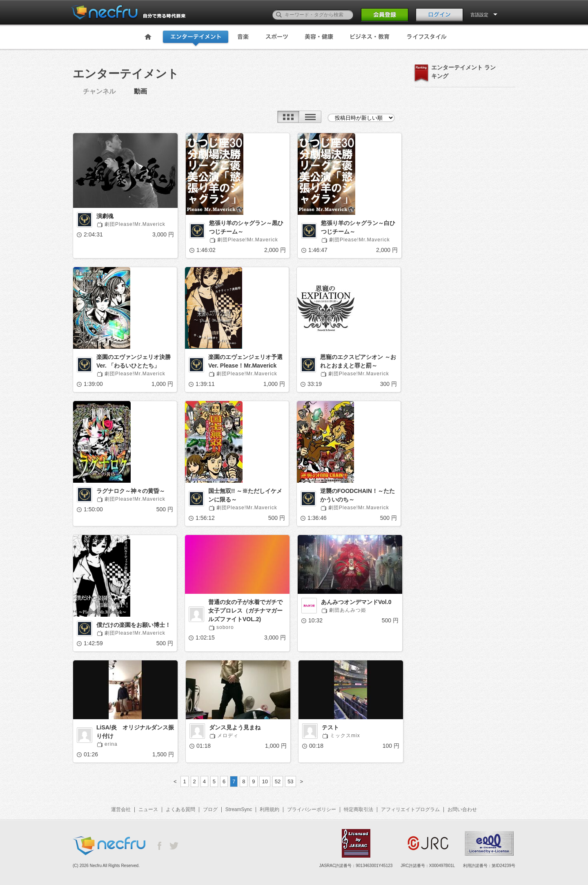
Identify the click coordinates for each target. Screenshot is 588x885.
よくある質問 (180, 809)
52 (278, 781)
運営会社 (121, 809)
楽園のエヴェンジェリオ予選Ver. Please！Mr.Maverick (245, 361)
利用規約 (269, 809)
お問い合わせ (462, 809)
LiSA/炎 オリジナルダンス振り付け (135, 732)
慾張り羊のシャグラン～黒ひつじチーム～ (246, 227)
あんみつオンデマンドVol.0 (356, 602)
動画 (140, 91)
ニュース (148, 809)
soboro (225, 627)
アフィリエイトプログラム (410, 809)
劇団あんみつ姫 (348, 610)
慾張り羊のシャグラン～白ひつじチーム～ (358, 227)
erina (111, 744)
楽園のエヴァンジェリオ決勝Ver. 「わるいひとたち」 (134, 361)
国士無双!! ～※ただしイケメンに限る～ (245, 495)
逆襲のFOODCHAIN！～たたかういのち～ (357, 495)
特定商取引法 (359, 809)
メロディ (228, 736)
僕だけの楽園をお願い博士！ (134, 625)
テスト (330, 727)
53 (290, 781)
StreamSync (239, 809)
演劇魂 (105, 216)
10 (265, 781)
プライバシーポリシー (312, 809)
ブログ (210, 809)
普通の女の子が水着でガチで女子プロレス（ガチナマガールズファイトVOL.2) (245, 611)
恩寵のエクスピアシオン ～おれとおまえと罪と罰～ (358, 361)
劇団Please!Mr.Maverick (135, 224)
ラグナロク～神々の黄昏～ (131, 491)
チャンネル (99, 91)
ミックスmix (345, 736)
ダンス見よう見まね (235, 727)
